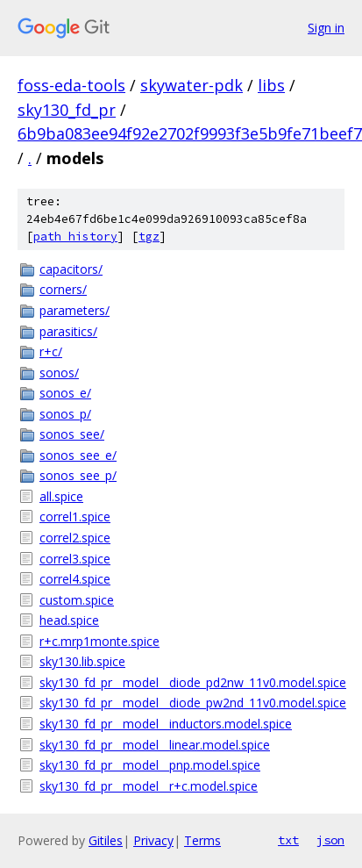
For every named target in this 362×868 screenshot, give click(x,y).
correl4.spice (75, 579)
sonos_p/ (65, 414)
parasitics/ (68, 331)
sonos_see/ (72, 434)
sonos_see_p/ (78, 475)
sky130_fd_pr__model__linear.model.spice (155, 745)
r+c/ (51, 352)
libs (271, 85)
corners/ (63, 289)
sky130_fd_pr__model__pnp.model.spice (150, 765)
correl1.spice (75, 516)
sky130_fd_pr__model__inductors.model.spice (166, 724)
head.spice (69, 620)
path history (75, 237)
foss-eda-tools (71, 85)
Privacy (153, 840)
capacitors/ (71, 269)
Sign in (326, 28)
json (330, 840)
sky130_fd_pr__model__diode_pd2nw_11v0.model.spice (192, 682)
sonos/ (59, 373)
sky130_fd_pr (67, 110)
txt (288, 840)
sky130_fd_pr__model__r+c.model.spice (149, 786)
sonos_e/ (65, 393)
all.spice (61, 496)
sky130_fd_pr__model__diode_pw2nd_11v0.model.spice (192, 703)
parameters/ (75, 310)
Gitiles (106, 840)
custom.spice (77, 600)
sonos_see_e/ (78, 455)
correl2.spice (75, 538)
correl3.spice (75, 559)
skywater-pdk (192, 85)
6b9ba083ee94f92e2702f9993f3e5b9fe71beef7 (190, 133)
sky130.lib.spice (82, 661)
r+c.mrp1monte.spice (99, 641)
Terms (202, 840)
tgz (149, 237)
